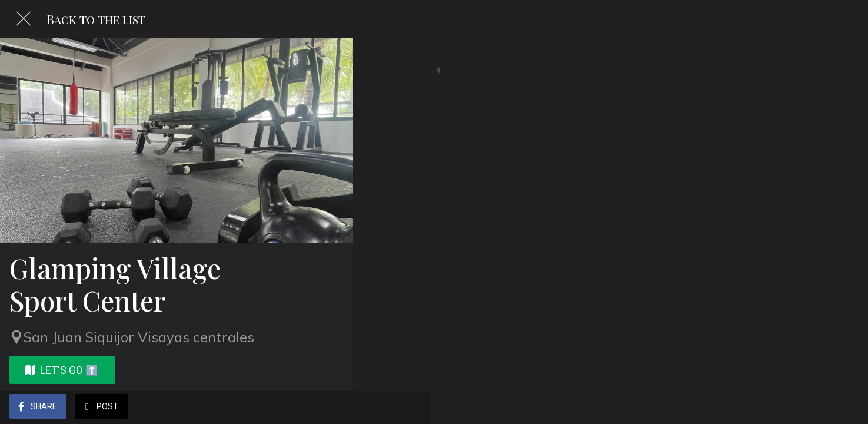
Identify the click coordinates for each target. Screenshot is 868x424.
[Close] (24, 19)
